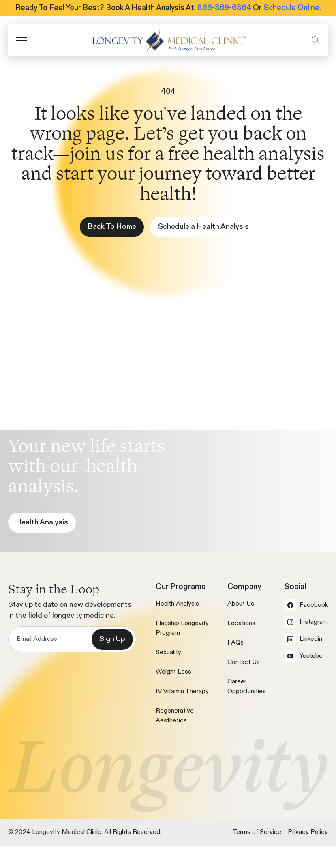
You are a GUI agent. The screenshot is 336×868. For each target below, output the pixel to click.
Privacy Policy (308, 832)
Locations (241, 623)
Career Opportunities (247, 687)
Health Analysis (177, 604)
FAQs (235, 643)
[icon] (169, 40)
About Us (241, 604)
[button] (21, 40)
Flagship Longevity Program (182, 628)
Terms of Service (257, 832)
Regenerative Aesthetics (175, 716)
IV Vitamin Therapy (182, 692)
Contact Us (244, 662)
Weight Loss (173, 672)
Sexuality (168, 653)
